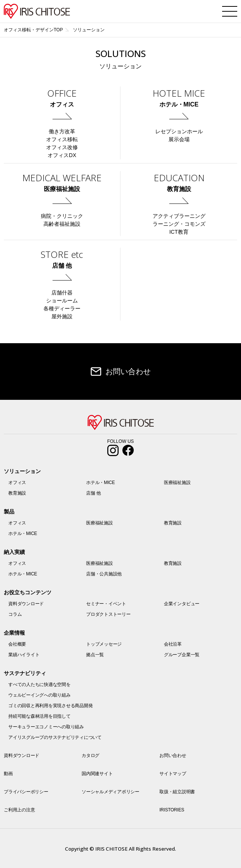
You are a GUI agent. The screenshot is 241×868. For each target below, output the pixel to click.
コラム (15, 614)
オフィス (17, 483)
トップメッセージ (104, 644)
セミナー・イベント (106, 604)
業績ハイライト (24, 655)
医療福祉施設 (177, 483)
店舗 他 (93, 493)
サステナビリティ (25, 673)
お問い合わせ (128, 372)
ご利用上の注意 (19, 810)
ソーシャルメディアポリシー (110, 792)
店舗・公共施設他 (104, 574)
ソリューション (22, 471)
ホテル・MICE (100, 483)
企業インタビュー (182, 604)
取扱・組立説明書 (177, 792)
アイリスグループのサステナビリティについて (55, 737)
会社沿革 (173, 644)
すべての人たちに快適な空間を (39, 685)
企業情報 (14, 633)
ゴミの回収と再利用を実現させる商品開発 (50, 706)
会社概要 (17, 644)
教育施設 (17, 493)
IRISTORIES (172, 810)
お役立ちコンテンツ (28, 592)
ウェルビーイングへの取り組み (39, 695)
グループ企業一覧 (182, 655)
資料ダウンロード (26, 604)
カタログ (90, 755)
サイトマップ (173, 774)
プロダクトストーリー (108, 614)
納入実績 (14, 552)
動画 (8, 774)
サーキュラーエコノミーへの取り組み (46, 727)
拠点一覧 (95, 655)
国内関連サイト (97, 774)
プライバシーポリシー (26, 792)
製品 (9, 512)
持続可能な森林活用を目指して (39, 716)
